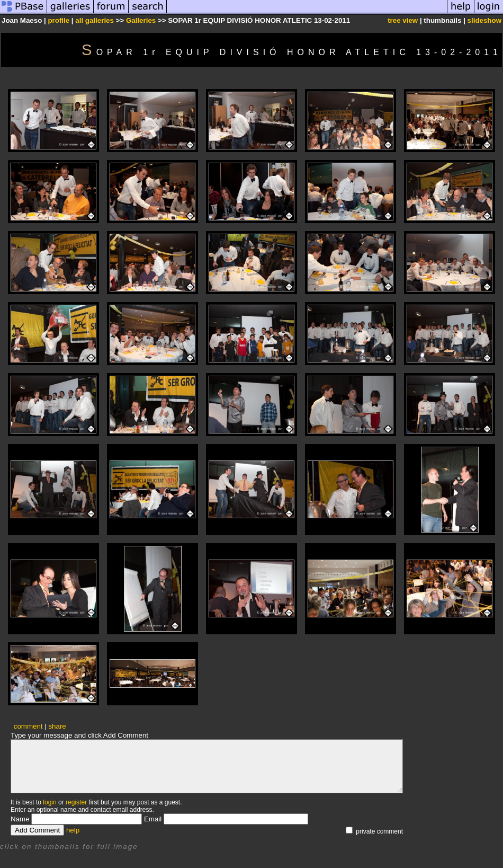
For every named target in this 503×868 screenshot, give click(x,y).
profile (59, 20)
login (50, 802)
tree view (403, 20)
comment (28, 726)
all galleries (95, 20)
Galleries (141, 20)
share (57, 726)
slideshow (484, 20)
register (76, 802)
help (73, 830)
